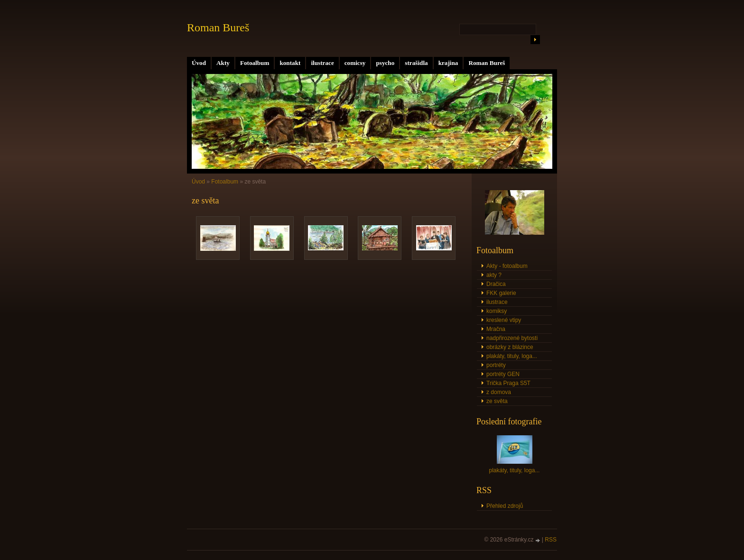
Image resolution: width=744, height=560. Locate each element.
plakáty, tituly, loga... (512, 356)
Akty (223, 63)
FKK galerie (501, 293)
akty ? (494, 275)
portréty (496, 365)
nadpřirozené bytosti (512, 338)
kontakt (290, 63)
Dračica (496, 284)
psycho (385, 63)
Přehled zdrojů (505, 506)
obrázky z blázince (510, 347)
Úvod (199, 63)
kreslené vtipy (504, 320)
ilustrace (322, 63)
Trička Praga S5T (508, 383)
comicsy (355, 63)
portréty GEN (503, 374)
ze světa (497, 401)
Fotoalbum (255, 63)
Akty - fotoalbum (507, 266)
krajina (448, 63)
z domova (499, 392)
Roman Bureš (487, 63)
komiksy (497, 311)
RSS (551, 540)
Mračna (496, 329)
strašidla (416, 63)
